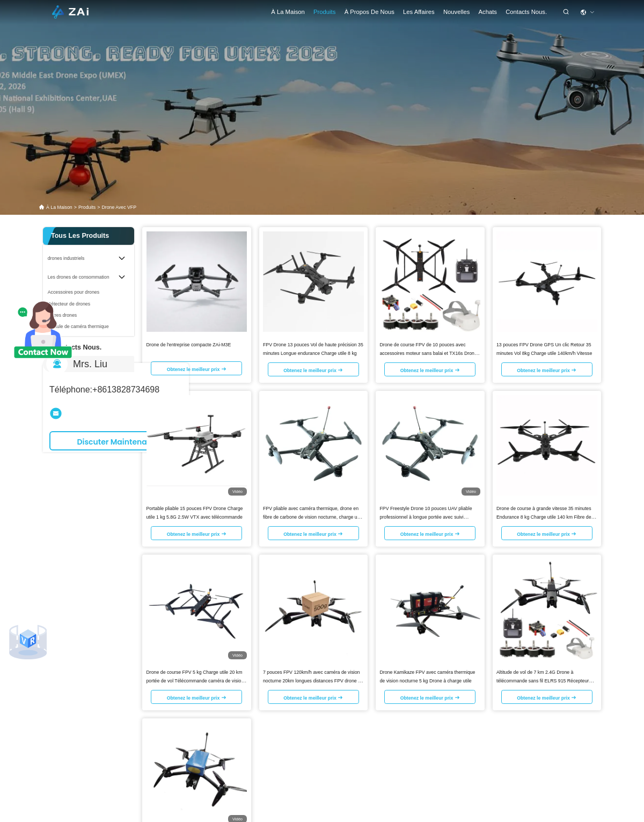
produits (87, 207)
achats (488, 12)
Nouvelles (456, 12)
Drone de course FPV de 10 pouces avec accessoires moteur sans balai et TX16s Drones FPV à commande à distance (430, 353)
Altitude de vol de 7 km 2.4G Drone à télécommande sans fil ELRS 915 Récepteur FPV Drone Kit (543, 680)
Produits (324, 12)
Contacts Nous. (526, 12)
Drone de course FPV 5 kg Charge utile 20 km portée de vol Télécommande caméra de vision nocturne (195, 680)
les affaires (419, 12)
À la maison (288, 12)
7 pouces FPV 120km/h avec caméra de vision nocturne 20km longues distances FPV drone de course (313, 680)
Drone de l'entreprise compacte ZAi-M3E (189, 344)
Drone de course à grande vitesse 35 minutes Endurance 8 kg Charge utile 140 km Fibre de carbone (544, 517)
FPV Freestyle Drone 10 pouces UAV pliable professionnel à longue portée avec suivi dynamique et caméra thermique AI (426, 517)
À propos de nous (369, 12)
